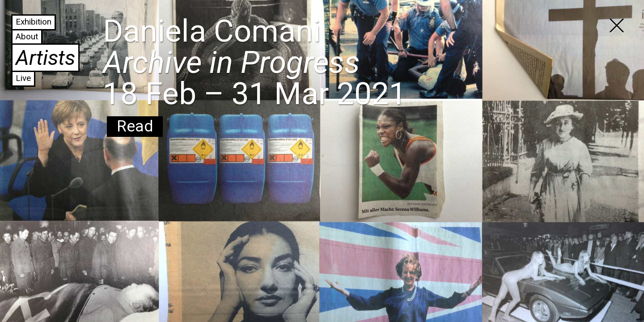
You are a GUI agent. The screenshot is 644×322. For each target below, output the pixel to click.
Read (135, 126)
